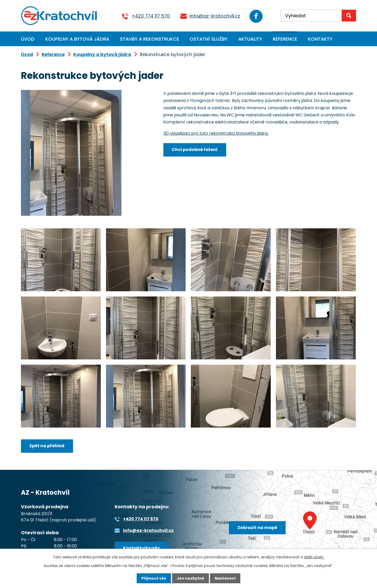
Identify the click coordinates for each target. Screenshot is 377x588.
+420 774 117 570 (151, 16)
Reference (285, 39)
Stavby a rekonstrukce (149, 39)
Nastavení (225, 578)
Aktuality (250, 39)
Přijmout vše (154, 578)
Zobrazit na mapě (257, 528)
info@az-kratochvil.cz (215, 16)
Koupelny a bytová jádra (77, 39)
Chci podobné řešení (195, 150)
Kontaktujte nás (141, 548)
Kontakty (320, 39)
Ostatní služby (209, 39)
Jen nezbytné (190, 578)
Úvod (28, 39)
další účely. (314, 557)
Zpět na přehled (47, 446)
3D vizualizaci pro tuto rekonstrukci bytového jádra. (216, 133)
